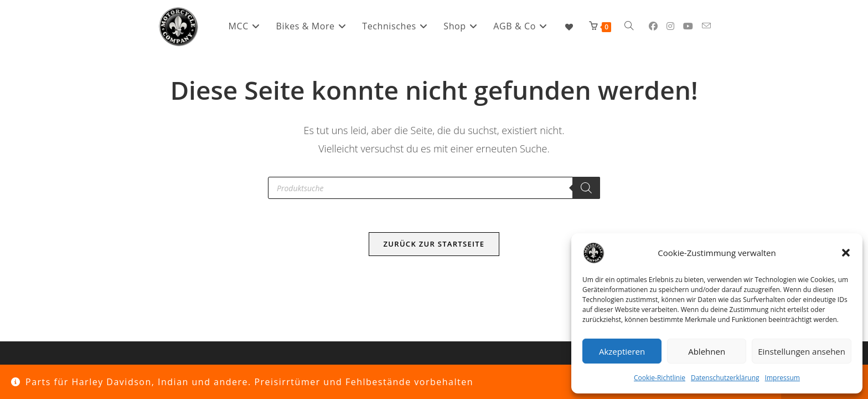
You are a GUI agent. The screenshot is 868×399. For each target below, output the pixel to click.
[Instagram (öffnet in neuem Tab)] (670, 26)
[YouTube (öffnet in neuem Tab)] (688, 26)
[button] (846, 253)
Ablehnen (707, 351)
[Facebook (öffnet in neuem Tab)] (653, 26)
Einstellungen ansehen (802, 351)
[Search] (586, 188)
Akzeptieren (622, 351)
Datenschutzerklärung (725, 378)
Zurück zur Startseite (434, 244)
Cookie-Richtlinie (660, 378)
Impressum (782, 378)
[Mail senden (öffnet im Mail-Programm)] (706, 26)
